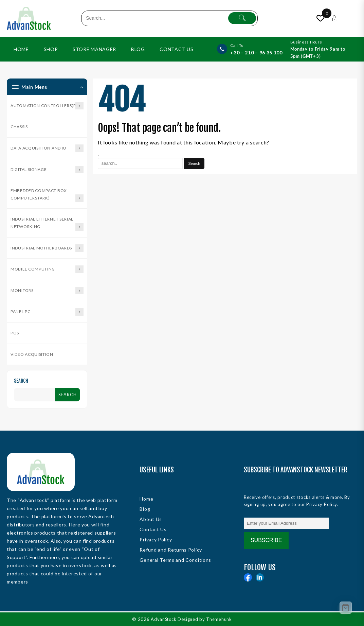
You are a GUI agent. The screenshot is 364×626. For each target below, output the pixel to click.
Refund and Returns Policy (171, 550)
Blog (145, 509)
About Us (151, 519)
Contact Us (153, 529)
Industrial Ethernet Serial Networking (47, 223)
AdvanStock (164, 619)
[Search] (194, 163)
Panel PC (47, 312)
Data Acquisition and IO (47, 148)
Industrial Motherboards (47, 248)
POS (15, 333)
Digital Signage (47, 170)
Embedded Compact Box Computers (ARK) (47, 195)
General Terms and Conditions (175, 560)
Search (21, 381)
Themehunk (220, 619)
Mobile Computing (47, 269)
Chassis (19, 127)
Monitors (47, 291)
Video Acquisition (32, 354)
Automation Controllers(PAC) (47, 106)
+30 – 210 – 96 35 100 (256, 53)
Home (146, 499)
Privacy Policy (156, 540)
